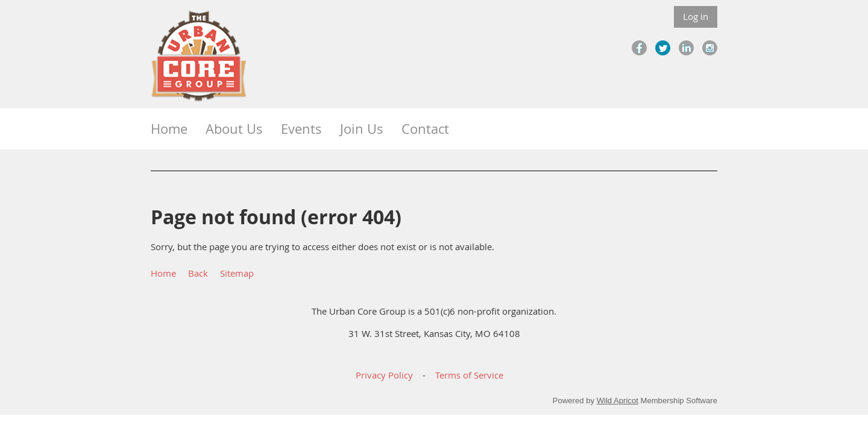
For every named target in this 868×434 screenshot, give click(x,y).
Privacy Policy (384, 375)
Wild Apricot (618, 401)
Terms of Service (469, 375)
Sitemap (237, 273)
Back (198, 273)
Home (163, 273)
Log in (696, 16)
